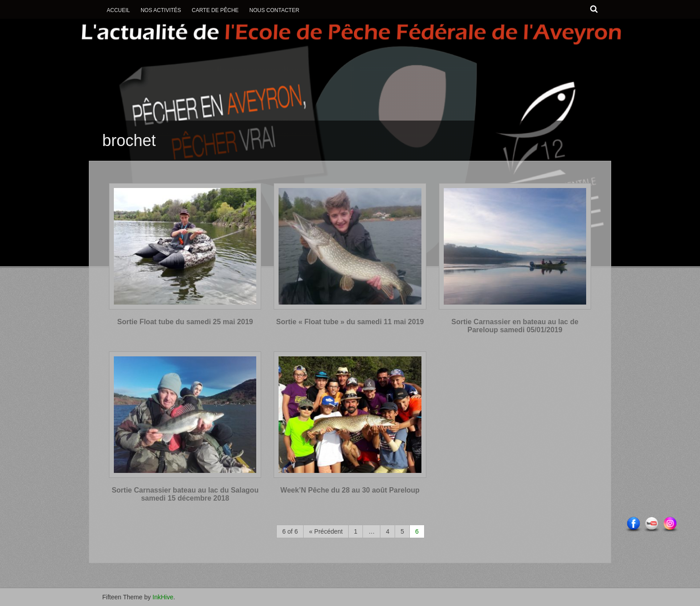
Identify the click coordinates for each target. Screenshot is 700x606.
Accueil (118, 10)
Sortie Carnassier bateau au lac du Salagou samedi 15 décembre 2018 (185, 494)
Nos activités (161, 10)
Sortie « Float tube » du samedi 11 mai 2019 (350, 322)
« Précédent (326, 531)
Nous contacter (275, 10)
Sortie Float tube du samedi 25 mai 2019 (185, 322)
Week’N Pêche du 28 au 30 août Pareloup (350, 490)
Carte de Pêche (215, 10)
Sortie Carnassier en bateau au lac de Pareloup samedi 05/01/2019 (515, 326)
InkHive (163, 597)
